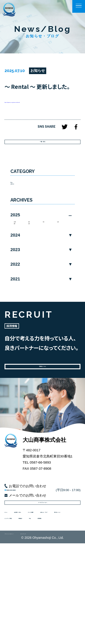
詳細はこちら (43, 407)
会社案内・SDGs (35, 581)
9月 (31, 249)
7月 (46, 249)
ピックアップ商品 (49, 602)
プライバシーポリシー (20, 633)
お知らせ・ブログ (45, 591)
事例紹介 (11, 613)
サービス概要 (15, 591)
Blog (14, 201)
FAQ (28, 613)
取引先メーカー (16, 602)
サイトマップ (53, 633)
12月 (18, 249)
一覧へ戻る (43, 152)
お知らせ (17, 207)
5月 (60, 249)
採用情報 (46, 613)
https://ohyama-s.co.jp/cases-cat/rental (34, 105)
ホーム (10, 581)
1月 (31, 256)
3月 (17, 256)
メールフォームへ (43, 563)
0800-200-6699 (30, 539)
